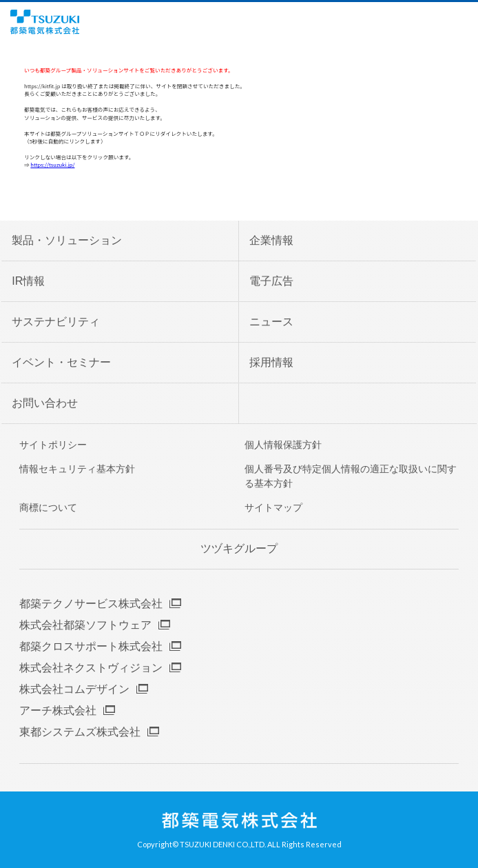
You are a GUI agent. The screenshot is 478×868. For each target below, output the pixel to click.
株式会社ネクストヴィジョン (91, 668)
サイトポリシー (53, 445)
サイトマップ (273, 507)
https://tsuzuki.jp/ (52, 164)
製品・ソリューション (67, 240)
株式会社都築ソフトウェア (85, 625)
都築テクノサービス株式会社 (91, 604)
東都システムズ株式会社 (80, 732)
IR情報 (28, 281)
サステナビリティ (56, 322)
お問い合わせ (45, 403)
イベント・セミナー (61, 362)
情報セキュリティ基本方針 (77, 469)
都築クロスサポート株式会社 (91, 646)
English (443, 22)
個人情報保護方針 (283, 445)
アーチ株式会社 (58, 710)
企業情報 (271, 240)
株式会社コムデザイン (74, 689)
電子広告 (271, 281)
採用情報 (271, 362)
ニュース (271, 322)
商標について (48, 507)
